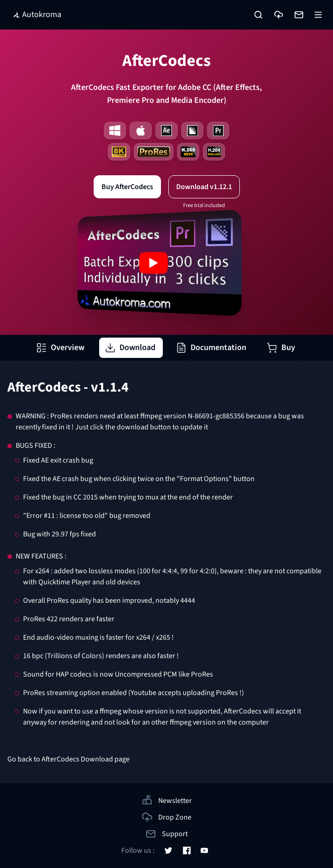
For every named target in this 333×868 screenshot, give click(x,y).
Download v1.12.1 (204, 187)
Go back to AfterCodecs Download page (68, 759)
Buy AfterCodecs (127, 187)
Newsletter (167, 800)
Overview (60, 348)
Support (166, 834)
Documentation (211, 348)
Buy (281, 348)
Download (130, 348)
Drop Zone (166, 817)
